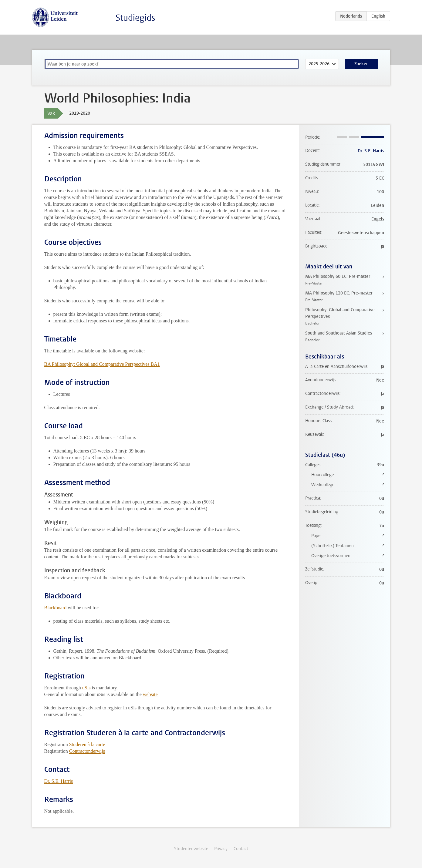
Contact (241, 849)
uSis (86, 688)
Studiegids (135, 18)
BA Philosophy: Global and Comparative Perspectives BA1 (102, 364)
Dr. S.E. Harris (59, 781)
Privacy (221, 849)
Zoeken (361, 64)
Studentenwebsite (191, 849)
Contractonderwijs (87, 751)
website (150, 694)
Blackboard (56, 608)
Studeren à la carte (87, 744)
